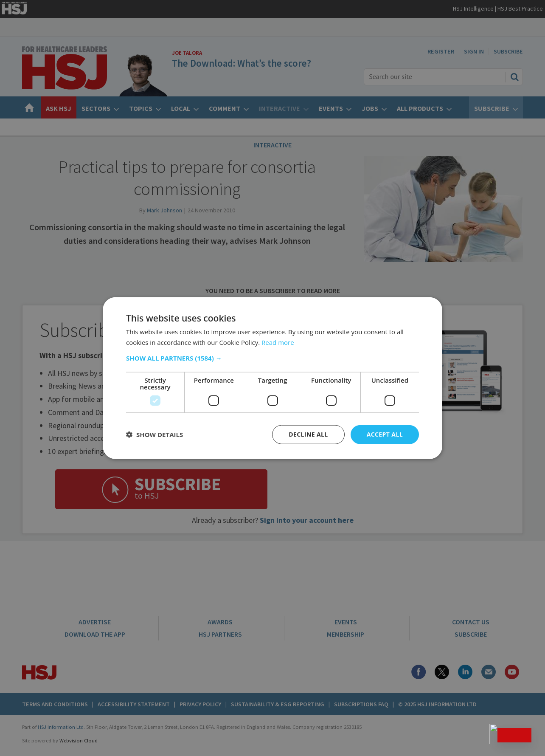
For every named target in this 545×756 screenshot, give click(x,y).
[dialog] (272, 378)
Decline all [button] (308, 434)
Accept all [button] (385, 434)
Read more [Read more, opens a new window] (278, 342)
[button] (272, 358)
